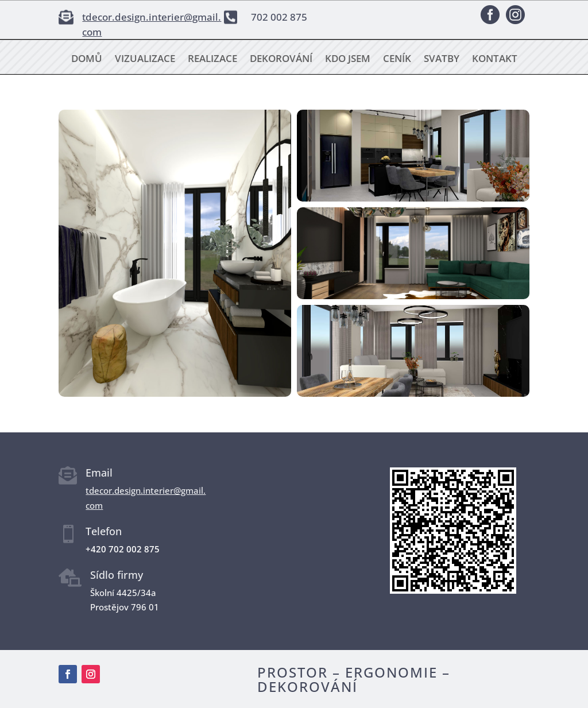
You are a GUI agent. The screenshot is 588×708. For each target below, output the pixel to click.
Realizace (212, 60)
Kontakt (495, 60)
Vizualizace (145, 60)
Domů (87, 60)
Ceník (397, 60)
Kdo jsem (348, 60)
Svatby (442, 60)
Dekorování (281, 60)
